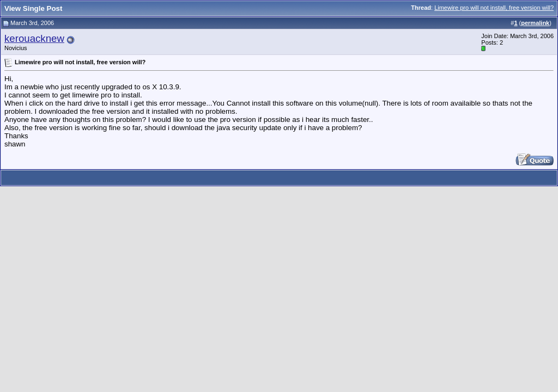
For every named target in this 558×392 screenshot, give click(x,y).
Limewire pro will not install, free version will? (494, 8)
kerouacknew (34, 38)
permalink (535, 23)
